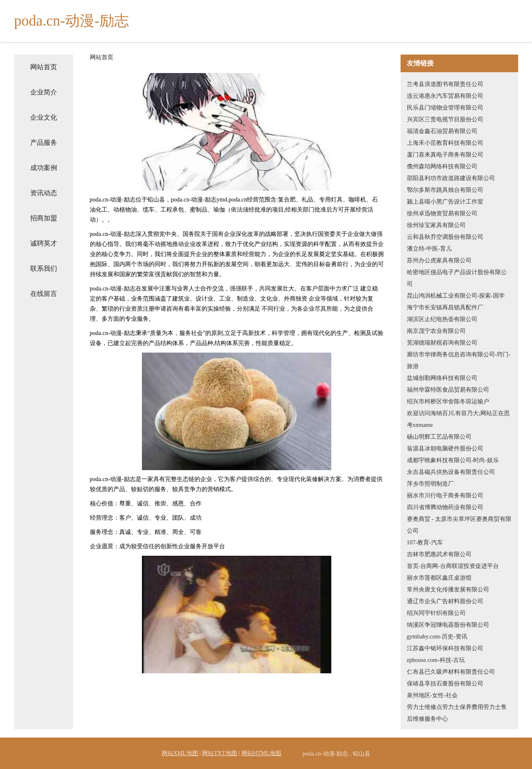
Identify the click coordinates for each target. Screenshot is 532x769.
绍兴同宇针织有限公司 (436, 613)
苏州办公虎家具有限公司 (439, 260)
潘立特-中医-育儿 (429, 249)
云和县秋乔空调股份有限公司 (445, 237)
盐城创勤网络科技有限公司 (442, 378)
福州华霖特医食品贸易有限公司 (448, 390)
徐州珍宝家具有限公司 (436, 225)
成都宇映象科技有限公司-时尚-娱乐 (453, 460)
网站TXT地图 (219, 753)
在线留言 (44, 294)
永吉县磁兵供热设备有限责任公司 (451, 472)
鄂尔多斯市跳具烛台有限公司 (445, 190)
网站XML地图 (180, 753)
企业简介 (44, 92)
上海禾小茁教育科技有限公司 (445, 143)
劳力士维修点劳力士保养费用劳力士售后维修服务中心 (457, 713)
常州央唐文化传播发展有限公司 (448, 590)
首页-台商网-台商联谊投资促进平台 (453, 566)
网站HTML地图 (262, 753)
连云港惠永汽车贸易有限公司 (445, 96)
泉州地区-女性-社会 (432, 695)
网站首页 (44, 67)
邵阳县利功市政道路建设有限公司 (451, 178)
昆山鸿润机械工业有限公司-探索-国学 (456, 296)
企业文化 (44, 117)
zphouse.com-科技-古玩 (436, 660)
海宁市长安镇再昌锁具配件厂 (445, 307)
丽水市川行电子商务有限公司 (445, 496)
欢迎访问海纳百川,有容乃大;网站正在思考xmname (458, 419)
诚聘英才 (44, 243)
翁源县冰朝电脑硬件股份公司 (445, 449)
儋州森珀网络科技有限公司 (442, 166)
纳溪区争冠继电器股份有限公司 (448, 625)
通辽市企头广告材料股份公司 (445, 601)
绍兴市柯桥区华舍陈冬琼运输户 (448, 402)
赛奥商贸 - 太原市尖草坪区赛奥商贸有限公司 (459, 525)
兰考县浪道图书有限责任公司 (445, 84)
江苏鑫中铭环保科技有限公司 (445, 648)
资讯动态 (44, 193)
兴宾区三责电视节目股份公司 (445, 119)
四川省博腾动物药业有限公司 (445, 507)
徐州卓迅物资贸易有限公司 (442, 213)
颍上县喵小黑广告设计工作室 (445, 202)
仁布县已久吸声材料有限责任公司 (451, 672)
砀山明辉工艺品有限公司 (439, 437)
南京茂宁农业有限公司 (436, 331)
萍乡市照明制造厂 (430, 484)
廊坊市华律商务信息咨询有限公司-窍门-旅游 (459, 360)
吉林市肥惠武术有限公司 (439, 554)
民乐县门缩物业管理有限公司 (445, 108)
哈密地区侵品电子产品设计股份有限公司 (457, 278)
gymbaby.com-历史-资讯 (437, 637)
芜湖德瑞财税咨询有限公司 (442, 343)
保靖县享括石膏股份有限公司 (445, 684)
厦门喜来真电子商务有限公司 (445, 155)
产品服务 (44, 143)
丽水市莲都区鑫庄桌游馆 (439, 578)
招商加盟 (44, 218)
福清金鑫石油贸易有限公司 (442, 131)
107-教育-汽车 (425, 543)
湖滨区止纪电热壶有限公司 (442, 319)
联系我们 (44, 268)
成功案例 (44, 168)
